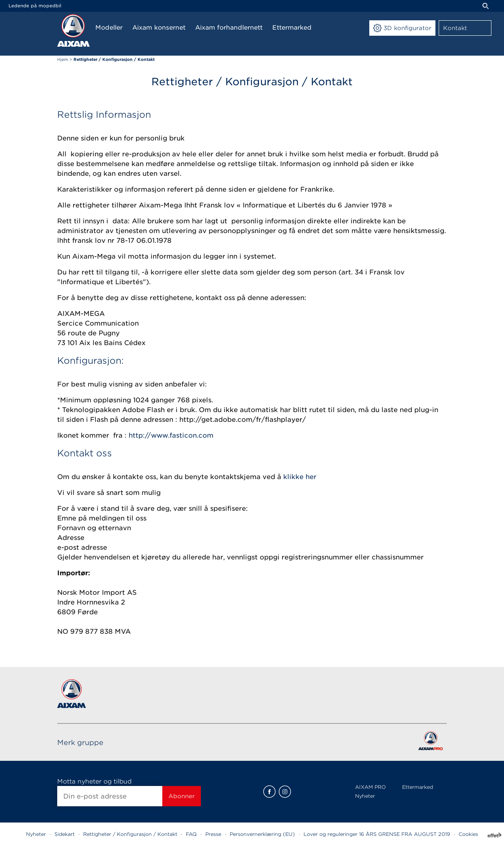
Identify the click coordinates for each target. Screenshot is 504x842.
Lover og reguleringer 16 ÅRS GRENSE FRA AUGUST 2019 (377, 834)
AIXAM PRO (370, 787)
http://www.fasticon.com (171, 435)
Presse (213, 834)
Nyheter (365, 796)
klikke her (300, 477)
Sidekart (65, 834)
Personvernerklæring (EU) (262, 834)
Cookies (468, 834)
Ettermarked (418, 787)
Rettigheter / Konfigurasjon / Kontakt (130, 834)
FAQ (191, 834)
